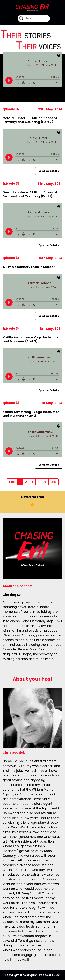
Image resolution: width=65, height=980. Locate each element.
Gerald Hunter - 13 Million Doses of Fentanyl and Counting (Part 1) (30, 194)
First (12, 482)
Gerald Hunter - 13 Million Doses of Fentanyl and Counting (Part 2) (30, 120)
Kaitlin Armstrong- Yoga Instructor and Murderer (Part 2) (31, 414)
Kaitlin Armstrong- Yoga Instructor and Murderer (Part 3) (31, 339)
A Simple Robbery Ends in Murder (29, 267)
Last (53, 482)
